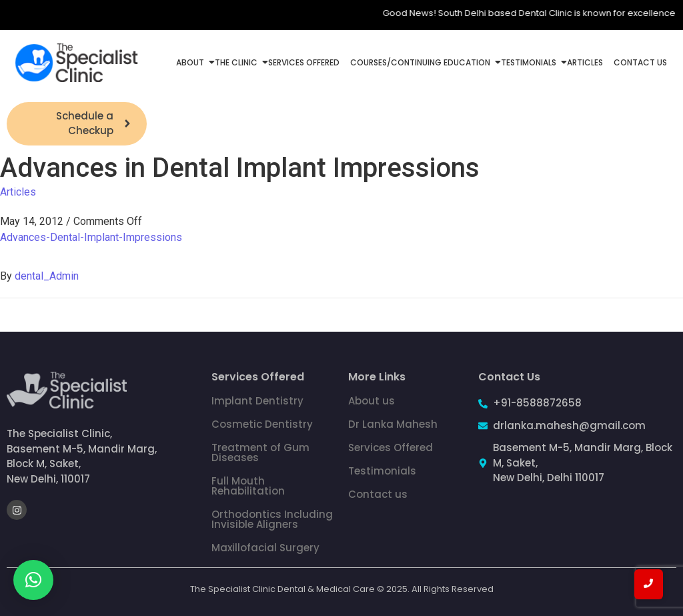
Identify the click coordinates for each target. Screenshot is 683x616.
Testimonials (530, 62)
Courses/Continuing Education (422, 62)
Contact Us (640, 62)
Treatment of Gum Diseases (260, 452)
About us (372, 401)
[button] (33, 580)
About (191, 62)
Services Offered (304, 62)
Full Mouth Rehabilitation (248, 486)
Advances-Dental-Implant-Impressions (91, 237)
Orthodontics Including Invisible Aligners (272, 519)
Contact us (378, 494)
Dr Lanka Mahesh (393, 424)
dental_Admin (47, 276)
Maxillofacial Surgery (265, 548)
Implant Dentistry (257, 401)
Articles (585, 62)
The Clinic (237, 62)
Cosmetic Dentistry (262, 424)
